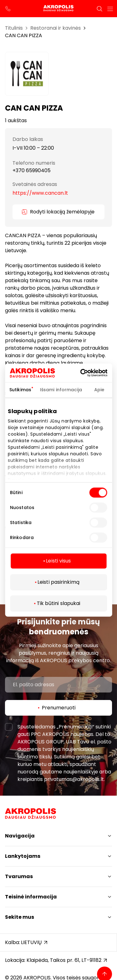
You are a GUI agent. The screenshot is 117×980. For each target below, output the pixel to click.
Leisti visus (58, 561)
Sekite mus (19, 917)
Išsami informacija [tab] (61, 390)
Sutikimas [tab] (20, 390)
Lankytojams (23, 856)
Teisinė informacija (31, 897)
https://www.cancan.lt (40, 193)
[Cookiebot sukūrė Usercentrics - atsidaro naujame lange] (90, 373)
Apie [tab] (99, 390)
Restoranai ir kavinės (56, 28)
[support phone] (8, 9)
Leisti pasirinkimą (58, 582)
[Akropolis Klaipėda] (58, 9)
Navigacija (20, 836)
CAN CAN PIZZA (24, 35)
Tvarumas (19, 876)
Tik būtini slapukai (59, 603)
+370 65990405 (32, 170)
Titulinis (14, 28)
